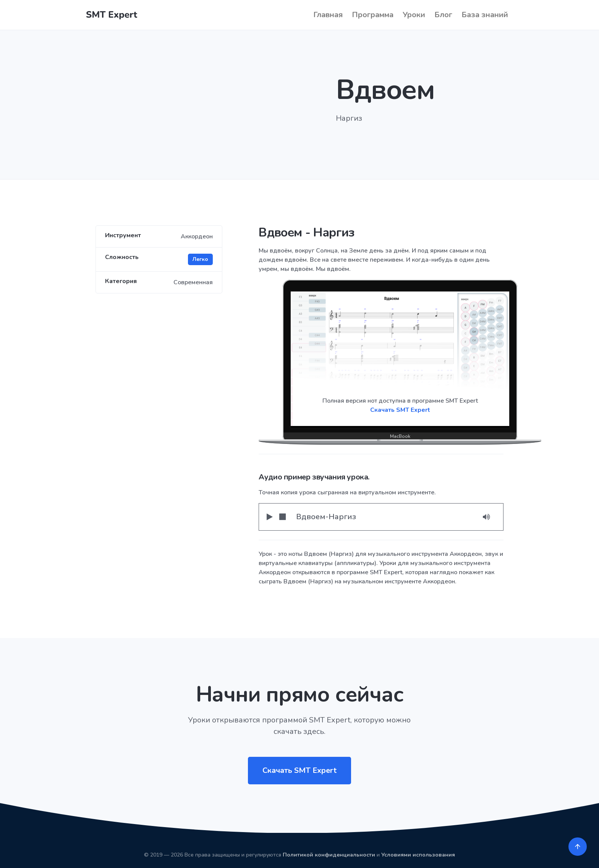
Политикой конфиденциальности (329, 855)
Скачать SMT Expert (400, 410)
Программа (373, 15)
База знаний (485, 15)
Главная (328, 15)
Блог (443, 15)
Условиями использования (418, 855)
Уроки (414, 15)
